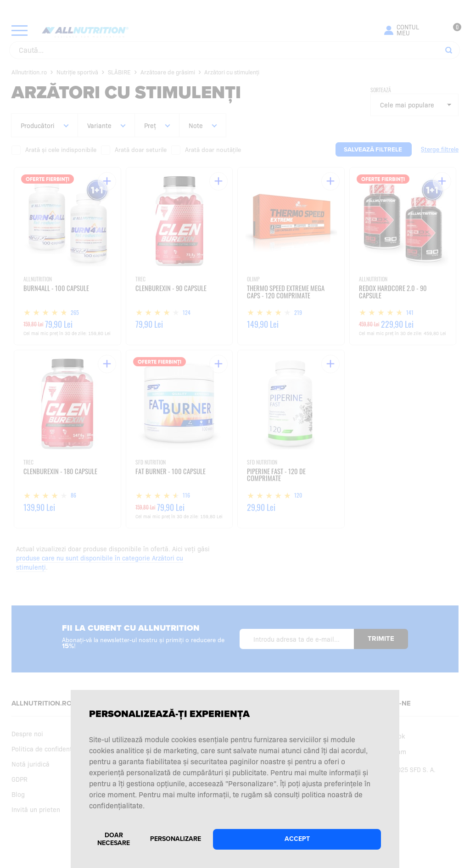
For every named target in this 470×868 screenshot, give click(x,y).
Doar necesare (114, 839)
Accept (297, 839)
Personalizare (176, 839)
